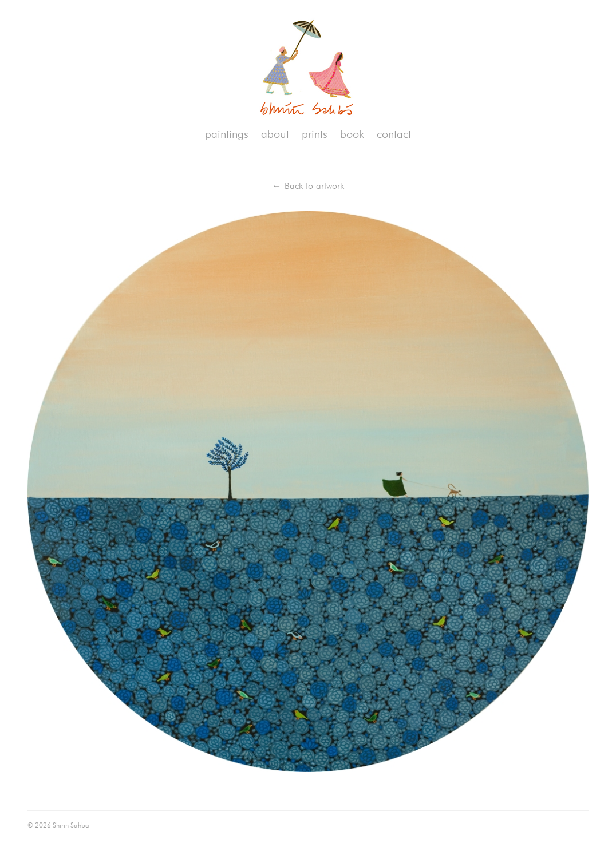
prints (315, 134)
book (352, 134)
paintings (227, 134)
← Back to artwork (308, 186)
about (275, 134)
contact (394, 134)
